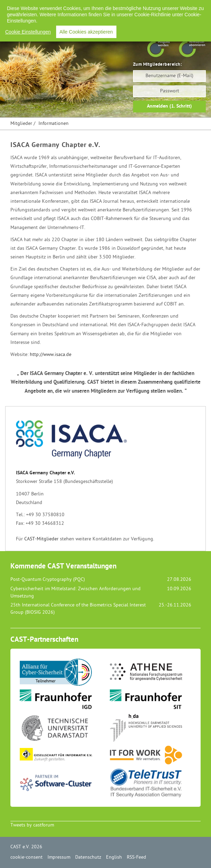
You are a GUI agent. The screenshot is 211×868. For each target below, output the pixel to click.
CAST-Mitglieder (41, 539)
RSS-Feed (183, 7)
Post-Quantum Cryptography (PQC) (48, 580)
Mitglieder (21, 124)
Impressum (95, 7)
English (157, 7)
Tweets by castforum (32, 825)
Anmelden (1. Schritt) (169, 106)
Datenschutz (127, 7)
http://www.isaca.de (51, 355)
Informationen (54, 124)
